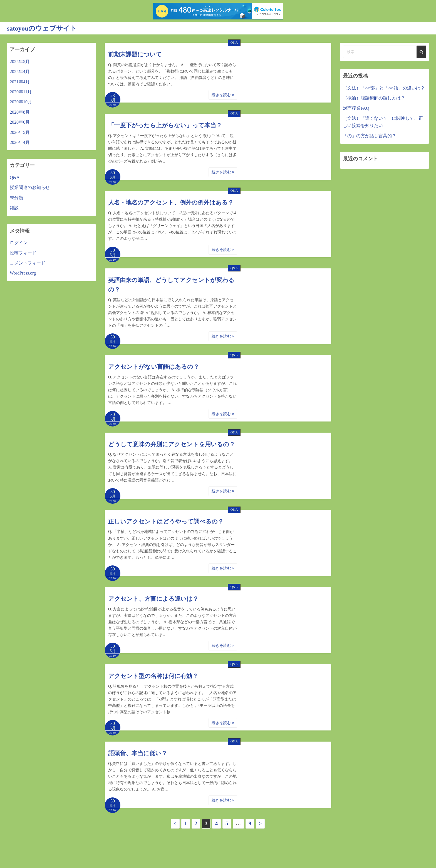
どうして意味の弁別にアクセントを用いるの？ (172, 444)
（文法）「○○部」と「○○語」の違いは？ (384, 88)
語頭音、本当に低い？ (138, 753)
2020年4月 (20, 142)
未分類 (16, 197)
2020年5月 (20, 132)
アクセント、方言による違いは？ (153, 598)
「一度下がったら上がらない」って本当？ (165, 125)
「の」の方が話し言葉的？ (370, 135)
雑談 (14, 208)
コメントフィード (28, 263)
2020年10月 (21, 102)
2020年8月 (20, 112)
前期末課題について (135, 54)
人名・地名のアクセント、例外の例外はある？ (171, 203)
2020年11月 (21, 92)
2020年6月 (20, 122)
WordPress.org (23, 273)
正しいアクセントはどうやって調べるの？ (166, 521)
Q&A (234, 43)
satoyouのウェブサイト (42, 28)
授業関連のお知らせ (30, 187)
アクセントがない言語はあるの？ (154, 367)
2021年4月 (20, 82)
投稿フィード (23, 253)
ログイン (19, 243)
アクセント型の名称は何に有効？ (153, 676)
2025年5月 (20, 61)
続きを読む (223, 95)
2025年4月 (20, 72)
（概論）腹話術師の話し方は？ (374, 98)
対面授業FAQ (356, 108)
